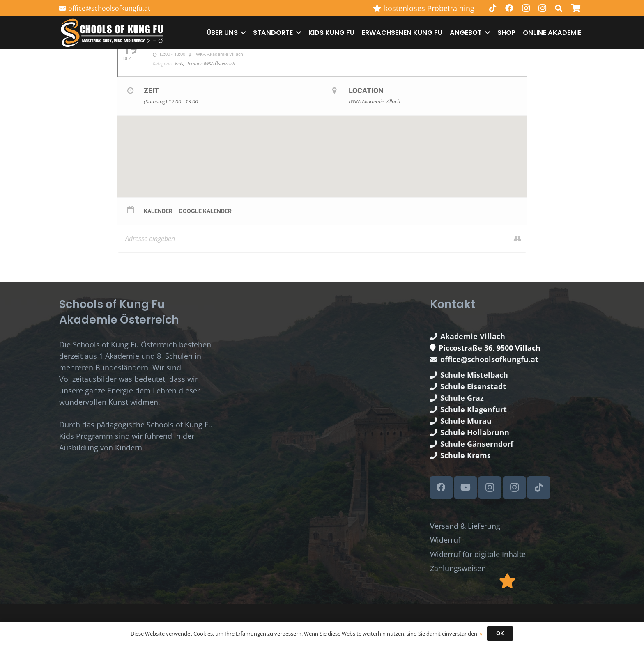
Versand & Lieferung (465, 526)
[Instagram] (526, 8)
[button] (242, 33)
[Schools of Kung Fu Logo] (113, 33)
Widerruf (445, 540)
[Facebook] (509, 8)
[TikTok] (493, 8)
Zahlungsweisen (458, 568)
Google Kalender (205, 211)
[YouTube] (466, 488)
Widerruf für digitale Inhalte (478, 554)
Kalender (158, 211)
